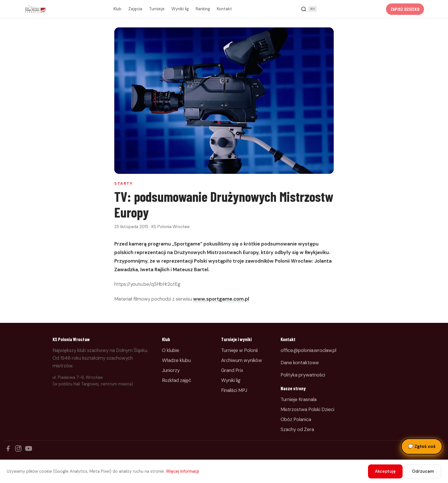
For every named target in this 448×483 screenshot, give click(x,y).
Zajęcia (135, 9)
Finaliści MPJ (234, 390)
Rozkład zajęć (177, 380)
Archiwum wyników (242, 360)
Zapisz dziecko (405, 9)
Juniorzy (171, 370)
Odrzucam (423, 471)
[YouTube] (29, 448)
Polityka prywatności (303, 375)
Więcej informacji (182, 471)
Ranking (203, 9)
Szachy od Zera (297, 429)
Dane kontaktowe (300, 363)
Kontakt (224, 9)
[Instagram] (18, 448)
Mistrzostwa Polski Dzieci (307, 409)
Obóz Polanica (296, 419)
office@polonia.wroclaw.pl (308, 350)
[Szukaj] (309, 9)
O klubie (171, 350)
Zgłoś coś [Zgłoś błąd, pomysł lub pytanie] (422, 446)
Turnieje (157, 9)
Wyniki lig (180, 9)
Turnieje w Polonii (239, 350)
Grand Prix (232, 370)
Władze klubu (176, 360)
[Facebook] (8, 448)
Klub (117, 9)
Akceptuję (385, 471)
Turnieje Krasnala (299, 399)
